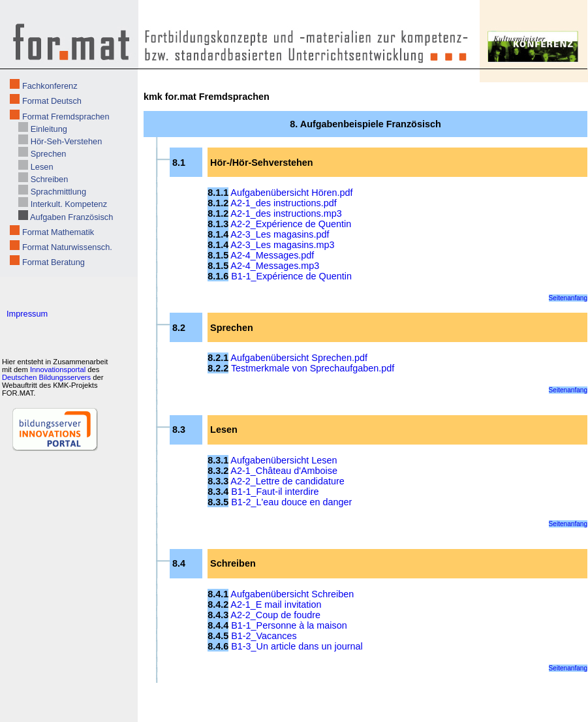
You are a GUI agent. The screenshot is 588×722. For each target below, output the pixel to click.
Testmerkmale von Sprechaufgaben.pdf (313, 368)
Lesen (42, 167)
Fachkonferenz (50, 86)
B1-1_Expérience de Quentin (291, 276)
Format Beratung (54, 262)
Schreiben (50, 179)
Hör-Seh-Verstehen (67, 141)
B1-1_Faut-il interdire (275, 492)
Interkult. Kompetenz (69, 204)
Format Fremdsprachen (66, 117)
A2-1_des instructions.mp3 (286, 213)
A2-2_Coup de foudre (275, 615)
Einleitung (49, 129)
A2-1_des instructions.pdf (283, 203)
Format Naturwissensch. (67, 247)
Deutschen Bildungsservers (46, 377)
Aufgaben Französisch (71, 217)
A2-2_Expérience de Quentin (291, 224)
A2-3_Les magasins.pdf (280, 234)
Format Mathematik (58, 232)
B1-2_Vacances (264, 636)
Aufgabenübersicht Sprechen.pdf (299, 358)
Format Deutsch (52, 101)
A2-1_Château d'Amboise (284, 471)
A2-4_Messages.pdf (272, 255)
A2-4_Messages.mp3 (275, 266)
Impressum (27, 314)
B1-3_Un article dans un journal (297, 646)
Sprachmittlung (58, 192)
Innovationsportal (58, 369)
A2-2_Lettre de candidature (287, 481)
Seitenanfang (568, 298)
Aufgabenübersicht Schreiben (292, 594)
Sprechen (49, 154)
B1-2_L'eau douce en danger (291, 502)
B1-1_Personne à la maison (289, 625)
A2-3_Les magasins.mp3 (282, 245)
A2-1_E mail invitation (276, 604)
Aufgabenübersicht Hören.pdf (291, 193)
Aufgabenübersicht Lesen (284, 460)
